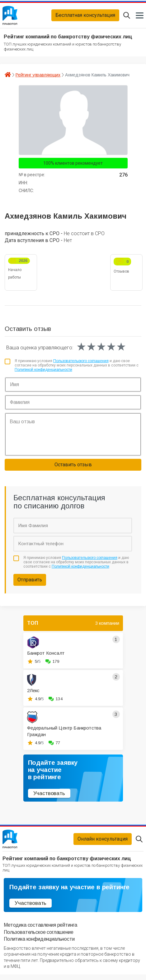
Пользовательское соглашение (39, 938)
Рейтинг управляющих (38, 77)
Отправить (30, 582)
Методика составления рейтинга (40, 931)
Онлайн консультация (103, 843)
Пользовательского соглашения (81, 364)
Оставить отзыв (73, 467)
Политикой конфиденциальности (43, 372)
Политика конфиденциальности (39, 945)
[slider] (101, 350)
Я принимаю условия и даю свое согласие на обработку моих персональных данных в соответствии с (77, 368)
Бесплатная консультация (85, 17)
